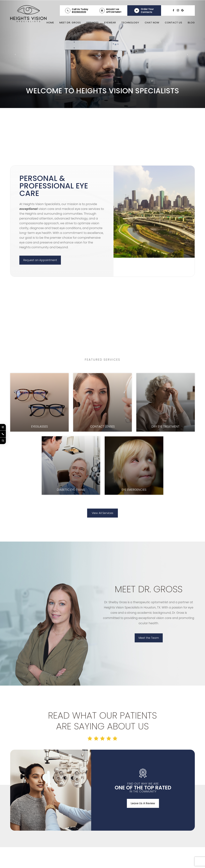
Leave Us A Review (143, 803)
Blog (191, 23)
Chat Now (152, 23)
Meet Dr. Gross (70, 23)
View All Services (102, 513)
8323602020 (79, 12)
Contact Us (174, 23)
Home (50, 23)
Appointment (114, 12)
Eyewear (110, 23)
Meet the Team (149, 638)
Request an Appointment (40, 260)
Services (93, 23)
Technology (130, 23)
